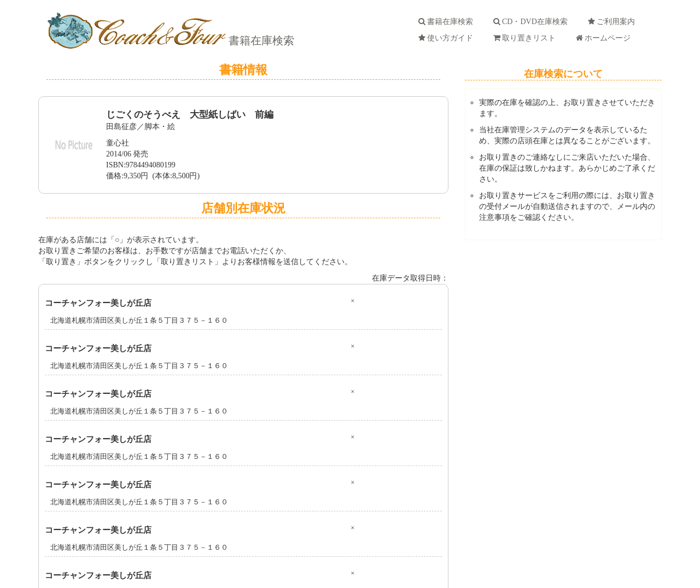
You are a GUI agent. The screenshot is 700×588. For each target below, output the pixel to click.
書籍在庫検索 (260, 40)
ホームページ (605, 38)
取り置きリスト (526, 38)
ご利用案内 (613, 22)
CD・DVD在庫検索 (532, 22)
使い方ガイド (448, 38)
